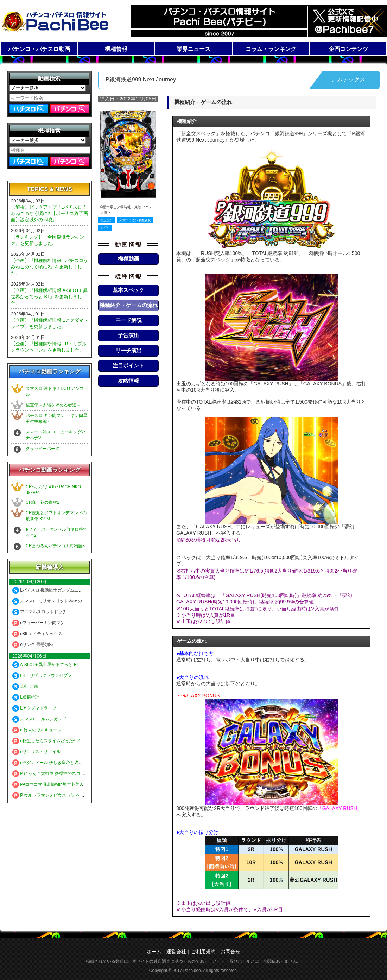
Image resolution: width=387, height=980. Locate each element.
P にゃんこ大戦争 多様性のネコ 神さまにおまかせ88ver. (69, 773)
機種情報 (116, 49)
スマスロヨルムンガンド (39, 719)
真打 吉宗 (25, 686)
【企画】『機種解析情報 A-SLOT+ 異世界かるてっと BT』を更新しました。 (49, 297)
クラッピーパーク (43, 449)
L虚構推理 (26, 697)
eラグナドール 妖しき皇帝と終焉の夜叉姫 (56, 763)
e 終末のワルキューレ (37, 730)
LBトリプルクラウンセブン (42, 675)
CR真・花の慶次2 (43, 502)
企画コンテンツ (348, 49)
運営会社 (176, 952)
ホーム (154, 952)
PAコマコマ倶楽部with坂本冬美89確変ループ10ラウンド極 (72, 784)
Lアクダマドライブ (34, 708)
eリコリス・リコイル (36, 752)
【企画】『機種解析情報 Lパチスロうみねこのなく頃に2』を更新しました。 (49, 267)
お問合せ (230, 952)
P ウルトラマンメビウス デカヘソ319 (52, 795)
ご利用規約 (203, 952)
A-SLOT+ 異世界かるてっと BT (46, 665)
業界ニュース (193, 49)
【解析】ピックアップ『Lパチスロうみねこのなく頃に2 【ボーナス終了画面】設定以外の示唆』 (49, 213)
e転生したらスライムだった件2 (46, 741)
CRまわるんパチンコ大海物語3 (55, 546)
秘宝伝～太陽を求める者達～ (53, 405)
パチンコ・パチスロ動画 (39, 49)
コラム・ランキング (271, 49)
